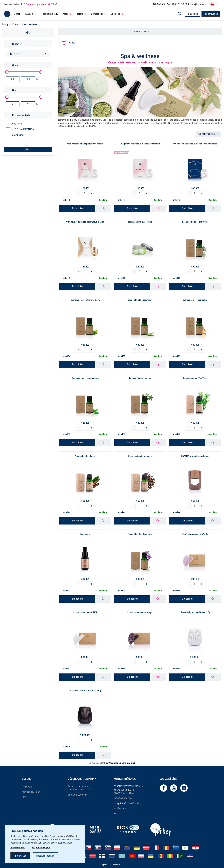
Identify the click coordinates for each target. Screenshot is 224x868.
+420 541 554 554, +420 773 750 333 (170, 4)
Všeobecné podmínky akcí (122, 763)
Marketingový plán (31, 792)
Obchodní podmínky (78, 795)
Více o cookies (18, 848)
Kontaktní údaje (12, 4)
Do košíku (77, 208)
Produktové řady (50, 14)
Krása (15, 24)
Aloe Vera (14, 124)
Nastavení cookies (45, 856)
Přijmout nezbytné (41, 848)
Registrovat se (211, 14)
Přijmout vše (20, 856)
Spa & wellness (30, 24)
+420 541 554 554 (123, 798)
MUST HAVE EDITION (20, 129)
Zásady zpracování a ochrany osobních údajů (80, 788)
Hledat (28, 149)
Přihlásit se (192, 14)
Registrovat (28, 787)
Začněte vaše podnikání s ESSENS (40, 4)
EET (116, 814)
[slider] (7, 72)
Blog (24, 797)
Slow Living (15, 135)
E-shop (17, 14)
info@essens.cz (199, 4)
